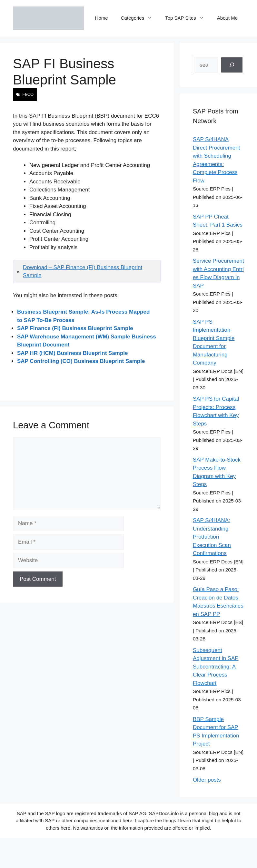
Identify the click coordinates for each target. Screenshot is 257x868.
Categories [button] (140, 18)
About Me (227, 18)
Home (102, 18)
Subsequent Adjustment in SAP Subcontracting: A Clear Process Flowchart (216, 667)
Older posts (207, 780)
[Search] (232, 65)
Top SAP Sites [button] (188, 18)
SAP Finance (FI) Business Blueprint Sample (75, 328)
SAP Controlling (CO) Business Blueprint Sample (81, 361)
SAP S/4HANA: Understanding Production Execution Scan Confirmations (212, 537)
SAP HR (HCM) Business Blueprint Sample (73, 353)
